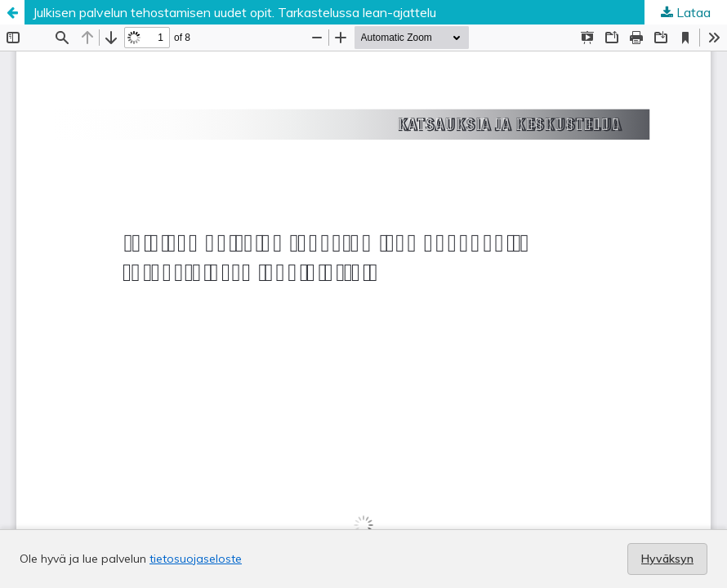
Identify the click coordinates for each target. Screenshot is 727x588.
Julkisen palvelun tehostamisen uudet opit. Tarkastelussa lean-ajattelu (234, 12)
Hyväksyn (667, 559)
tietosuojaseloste (196, 559)
